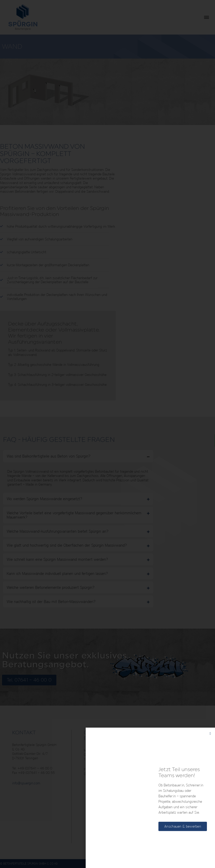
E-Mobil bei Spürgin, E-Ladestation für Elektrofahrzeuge (178, 777)
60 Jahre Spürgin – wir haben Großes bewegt (179, 830)
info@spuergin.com (26, 783)
